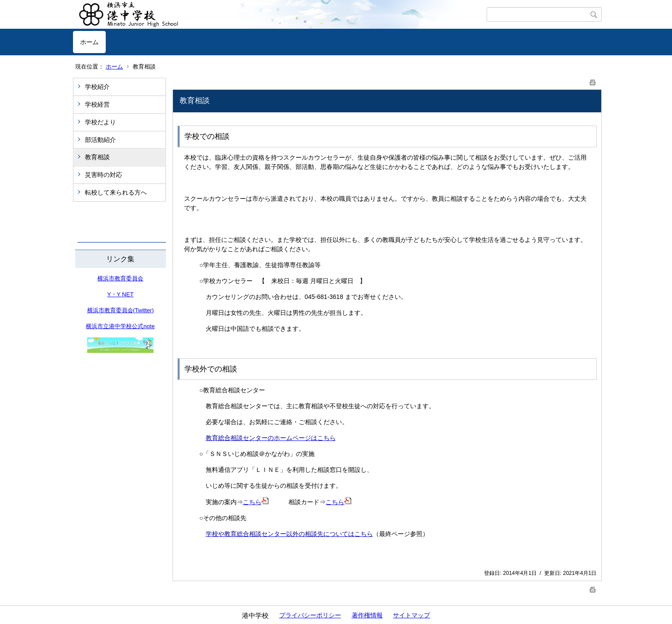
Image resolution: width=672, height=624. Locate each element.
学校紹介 (97, 87)
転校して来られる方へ (116, 192)
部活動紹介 (100, 140)
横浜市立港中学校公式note (120, 326)
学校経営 (97, 104)
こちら (256, 502)
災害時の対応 (104, 175)
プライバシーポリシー (310, 615)
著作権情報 (367, 615)
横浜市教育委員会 (120, 278)
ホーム (89, 42)
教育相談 (97, 157)
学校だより (100, 122)
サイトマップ (411, 615)
